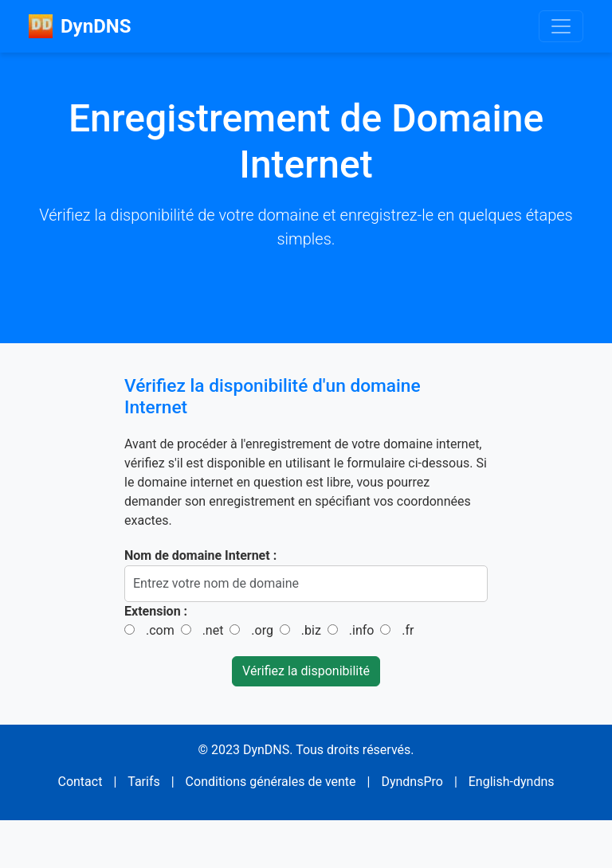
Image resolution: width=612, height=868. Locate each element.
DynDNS (80, 26)
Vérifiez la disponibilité (306, 671)
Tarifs (144, 782)
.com (160, 630)
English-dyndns (512, 782)
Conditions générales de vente (271, 782)
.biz (311, 630)
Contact (80, 782)
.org (262, 630)
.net (213, 630)
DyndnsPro (412, 782)
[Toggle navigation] (561, 26)
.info (362, 630)
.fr (408, 630)
